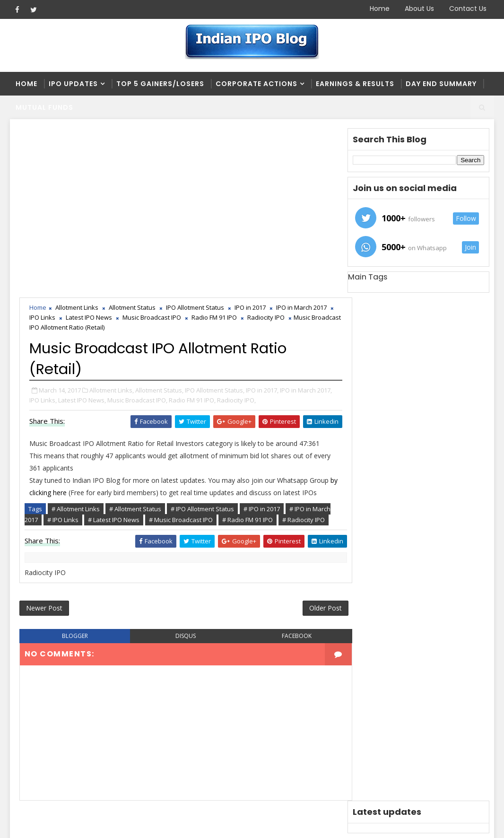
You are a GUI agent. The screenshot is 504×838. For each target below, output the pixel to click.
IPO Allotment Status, (215, 221)
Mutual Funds (44, 107)
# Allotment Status (135, 340)
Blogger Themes (171, 824)
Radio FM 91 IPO (223, 148)
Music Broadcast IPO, (137, 231)
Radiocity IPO (275, 148)
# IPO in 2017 (262, 340)
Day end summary (441, 84)
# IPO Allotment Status (202, 340)
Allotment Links (77, 139)
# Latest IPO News (114, 350)
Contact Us (468, 9)
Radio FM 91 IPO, (192, 231)
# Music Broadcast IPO (181, 350)
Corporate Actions (256, 84)
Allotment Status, (159, 221)
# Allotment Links (76, 340)
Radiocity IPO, (236, 231)
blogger (74, 468)
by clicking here (52, 323)
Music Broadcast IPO (161, 148)
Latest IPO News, (82, 231)
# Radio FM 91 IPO (248, 350)
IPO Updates (73, 84)
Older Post (316, 440)
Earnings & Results (355, 84)
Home (380, 9)
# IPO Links (63, 350)
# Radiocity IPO (304, 350)
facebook (288, 468)
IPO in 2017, (262, 221)
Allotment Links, (112, 221)
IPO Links (51, 148)
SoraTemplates (69, 824)
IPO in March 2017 (301, 139)
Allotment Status (132, 139)
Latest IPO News (98, 148)
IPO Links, (43, 231)
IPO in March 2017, (306, 221)
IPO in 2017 (250, 139)
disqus (181, 468)
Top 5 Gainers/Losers (160, 84)
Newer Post (44, 440)
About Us (419, 9)
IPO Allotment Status (195, 139)
